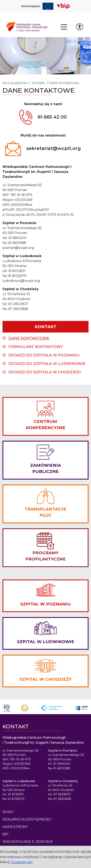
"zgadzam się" (22, 862)
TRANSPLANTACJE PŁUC (45, 512)
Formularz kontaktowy (36, 347)
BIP (5, 834)
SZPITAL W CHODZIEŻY (45, 679)
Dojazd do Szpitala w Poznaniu (44, 355)
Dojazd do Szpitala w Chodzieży (45, 372)
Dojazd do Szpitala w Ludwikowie (47, 364)
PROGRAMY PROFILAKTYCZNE (46, 556)
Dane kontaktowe (64, 83)
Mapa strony (15, 827)
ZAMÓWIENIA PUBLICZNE (46, 468)
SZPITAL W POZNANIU (45, 604)
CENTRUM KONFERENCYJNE (46, 425)
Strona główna (15, 83)
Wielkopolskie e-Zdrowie (28, 842)
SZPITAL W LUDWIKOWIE (46, 642)
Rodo (8, 812)
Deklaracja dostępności (27, 819)
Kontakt (38, 83)
